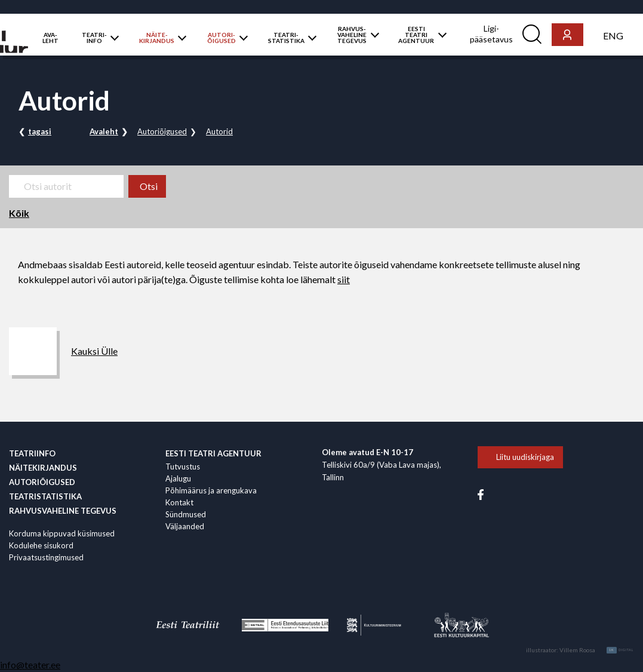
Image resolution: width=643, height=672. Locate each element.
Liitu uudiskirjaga (525, 457)
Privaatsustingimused (46, 557)
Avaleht (104, 131)
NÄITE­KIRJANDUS (157, 38)
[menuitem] (613, 35)
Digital (620, 650)
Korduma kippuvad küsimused (62, 533)
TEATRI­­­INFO (94, 38)
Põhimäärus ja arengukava (211, 490)
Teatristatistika (45, 496)
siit (344, 279)
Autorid (219, 131)
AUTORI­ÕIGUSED (221, 38)
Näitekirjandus (43, 468)
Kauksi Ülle (94, 351)
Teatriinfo (32, 453)
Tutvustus (183, 467)
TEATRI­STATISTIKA (286, 38)
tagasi (40, 131)
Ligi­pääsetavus (491, 34)
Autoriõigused (162, 131)
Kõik (19, 213)
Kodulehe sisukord (41, 545)
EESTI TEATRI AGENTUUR (416, 35)
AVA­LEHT (50, 38)
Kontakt (179, 502)
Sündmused (186, 514)
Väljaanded (185, 526)
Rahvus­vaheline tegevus (63, 511)
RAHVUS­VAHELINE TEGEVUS (352, 35)
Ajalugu (178, 478)
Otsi (149, 186)
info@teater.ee (30, 665)
